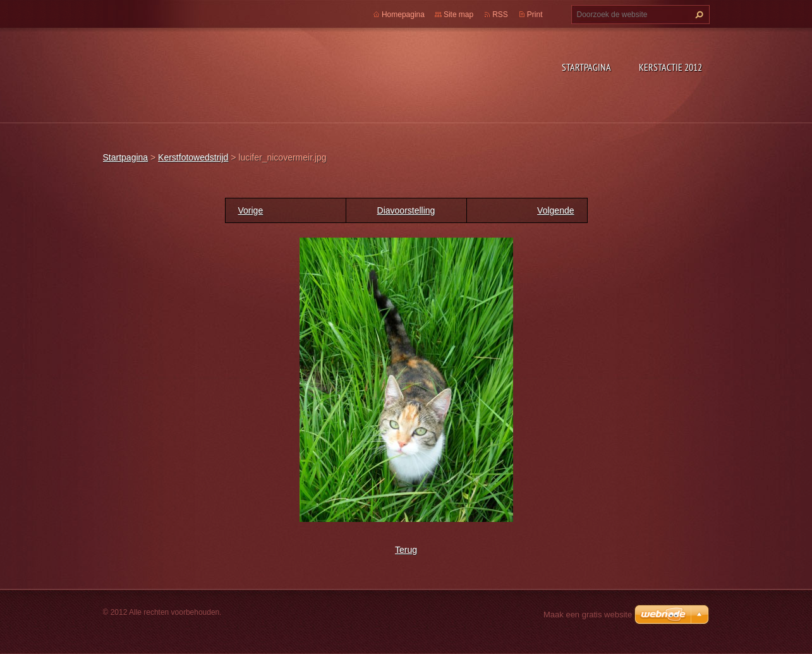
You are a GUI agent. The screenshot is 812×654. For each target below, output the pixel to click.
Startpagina (586, 67)
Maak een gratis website (588, 615)
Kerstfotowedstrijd (193, 157)
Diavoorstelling (406, 210)
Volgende (555, 210)
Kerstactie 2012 (670, 67)
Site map (458, 15)
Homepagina (403, 15)
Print (535, 15)
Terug (406, 550)
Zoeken (698, 15)
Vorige (251, 210)
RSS (500, 15)
